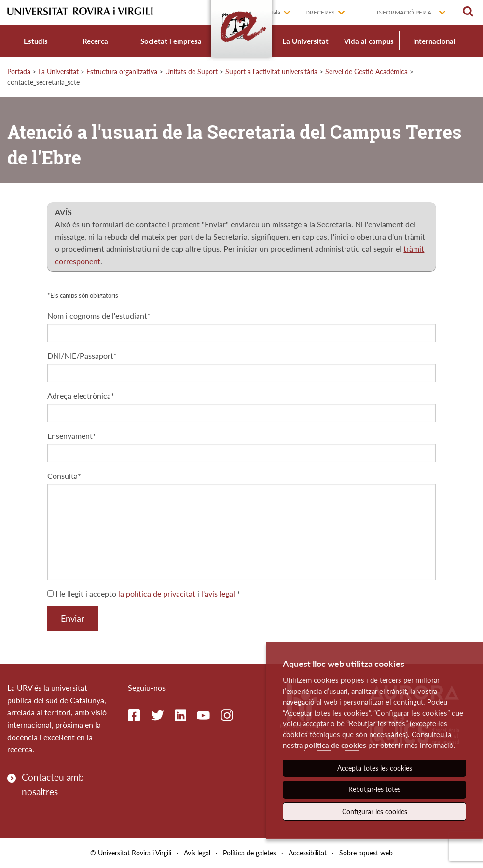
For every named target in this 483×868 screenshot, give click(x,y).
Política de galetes (249, 853)
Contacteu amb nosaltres (53, 784)
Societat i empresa (171, 41)
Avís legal (197, 853)
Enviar (73, 618)
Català (272, 12)
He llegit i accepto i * (144, 593)
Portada (19, 72)
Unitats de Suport (191, 72)
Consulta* (64, 476)
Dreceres (320, 12)
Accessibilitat (308, 853)
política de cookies (335, 745)
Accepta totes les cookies (375, 768)
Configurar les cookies (375, 811)
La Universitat (305, 41)
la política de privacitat (157, 593)
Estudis (36, 41)
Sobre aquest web (366, 853)
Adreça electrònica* (81, 396)
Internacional (434, 41)
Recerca (95, 41)
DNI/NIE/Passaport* (82, 356)
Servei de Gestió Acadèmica (366, 72)
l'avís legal (218, 593)
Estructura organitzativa (122, 72)
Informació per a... (406, 12)
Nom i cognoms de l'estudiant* (99, 316)
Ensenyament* (72, 436)
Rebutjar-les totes (374, 789)
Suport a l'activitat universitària (271, 72)
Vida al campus (369, 41)
